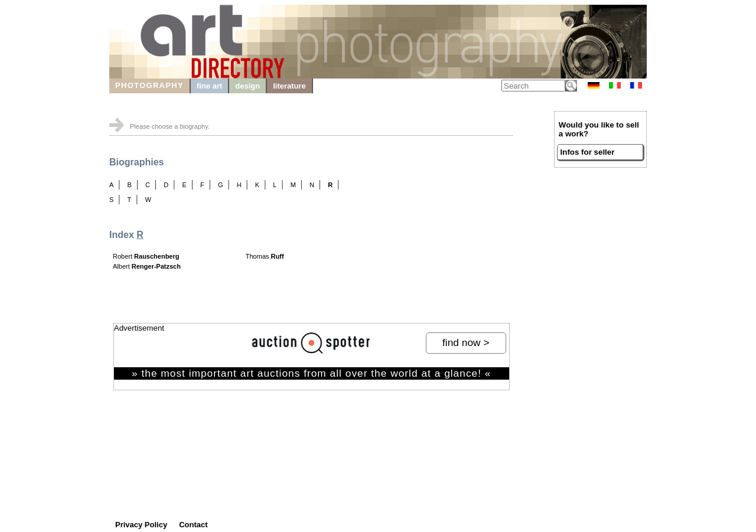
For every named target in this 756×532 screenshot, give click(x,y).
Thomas (265, 256)
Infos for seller (588, 152)
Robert (146, 256)
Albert (147, 266)
